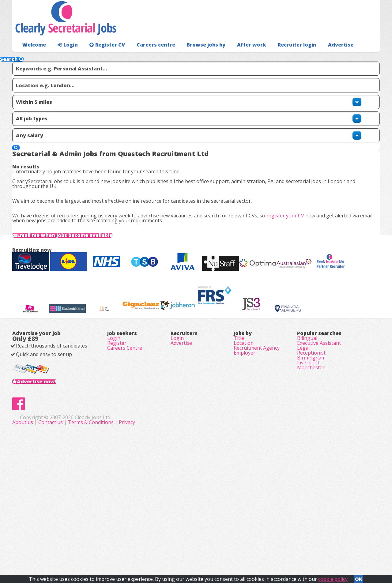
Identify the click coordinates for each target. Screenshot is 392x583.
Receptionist (311, 458)
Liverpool (308, 475)
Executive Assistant (319, 441)
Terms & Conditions (213, 549)
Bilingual (307, 432)
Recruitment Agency (257, 449)
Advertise (313, 57)
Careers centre (146, 57)
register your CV (295, 220)
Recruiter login (352, 57)
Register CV (101, 57)
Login (64, 57)
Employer (245, 458)
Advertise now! (46, 489)
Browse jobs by (193, 57)
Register (117, 441)
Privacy (249, 549)
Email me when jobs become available (81, 251)
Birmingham (311, 467)
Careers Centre (125, 449)
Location (244, 441)
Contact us (174, 549)
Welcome (33, 57)
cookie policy (333, 577)
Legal (303, 449)
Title (239, 432)
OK (359, 577)
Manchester (311, 484)
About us (146, 549)
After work (235, 57)
